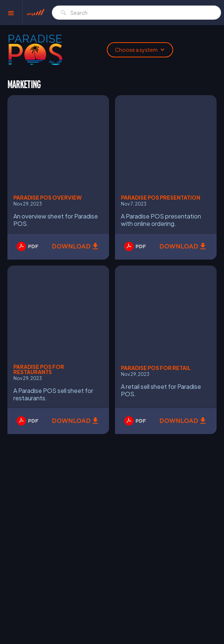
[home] (36, 13)
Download (71, 247)
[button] (11, 13)
